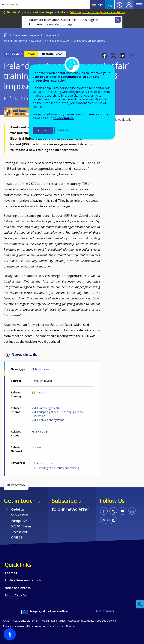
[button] (104, 55)
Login (119, 5)
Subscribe (64, 501)
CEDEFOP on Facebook (104, 511)
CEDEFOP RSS (113, 520)
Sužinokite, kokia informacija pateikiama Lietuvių (97, 12)
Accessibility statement (25, 621)
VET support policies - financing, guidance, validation (59, 414)
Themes (11, 573)
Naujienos (50, 35)
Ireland (41, 392)
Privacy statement (14, 626)
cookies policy (98, 114)
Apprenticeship (45, 463)
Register (129, 5)
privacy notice (63, 118)
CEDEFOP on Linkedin (132, 511)
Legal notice (56, 626)
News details (122, 120)
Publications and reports (23, 580)
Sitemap (71, 626)
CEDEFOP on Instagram (104, 520)
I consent (43, 130)
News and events (18, 588)
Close (118, 20)
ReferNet (37, 447)
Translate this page (59, 24)
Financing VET (40, 431)
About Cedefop (16, 595)
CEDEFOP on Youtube (123, 511)
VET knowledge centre (47, 408)
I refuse (64, 130)
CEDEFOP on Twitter (113, 511)
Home (6, 34)
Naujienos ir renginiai (26, 35)
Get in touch (20, 501)
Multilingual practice (54, 621)
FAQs (6, 621)
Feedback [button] (140, 604)
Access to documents (81, 621)
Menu (139, 5)
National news (40, 369)
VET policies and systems (49, 420)
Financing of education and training (58, 468)
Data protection (37, 626)
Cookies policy (105, 621)
